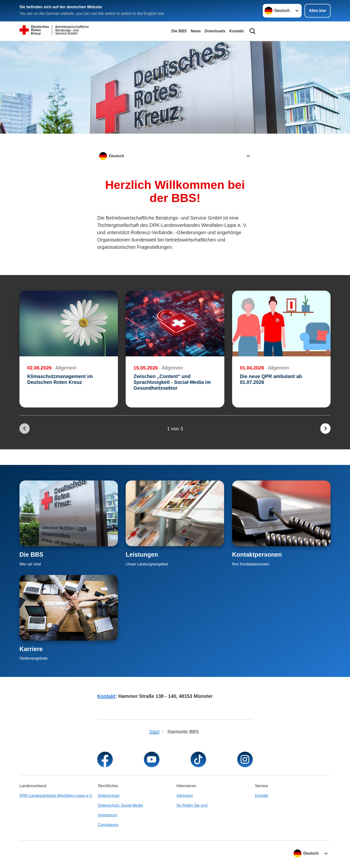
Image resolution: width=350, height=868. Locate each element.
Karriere (31, 649)
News (196, 31)
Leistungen (142, 554)
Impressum (108, 815)
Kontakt (236, 31)
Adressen (185, 796)
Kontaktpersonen (257, 554)
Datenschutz (109, 796)
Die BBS (179, 31)
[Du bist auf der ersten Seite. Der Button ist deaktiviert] (25, 429)
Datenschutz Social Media (120, 805)
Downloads (215, 31)
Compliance (108, 825)
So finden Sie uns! (192, 805)
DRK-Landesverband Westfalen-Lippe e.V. (56, 796)
